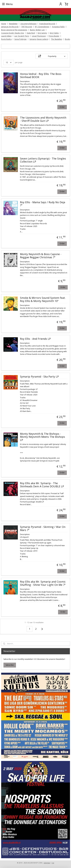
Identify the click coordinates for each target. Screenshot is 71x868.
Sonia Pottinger (21, 39)
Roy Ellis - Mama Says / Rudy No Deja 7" (43, 204)
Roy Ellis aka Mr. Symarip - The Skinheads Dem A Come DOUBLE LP (42, 485)
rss (53, 863)
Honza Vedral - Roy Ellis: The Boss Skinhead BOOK (41, 76)
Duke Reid (31, 33)
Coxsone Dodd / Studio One (13, 33)
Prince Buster (54, 36)
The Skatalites (57, 39)
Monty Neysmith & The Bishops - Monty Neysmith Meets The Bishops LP (42, 437)
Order (62, 107)
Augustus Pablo (58, 27)
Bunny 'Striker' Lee (37, 30)
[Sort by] (52, 56)
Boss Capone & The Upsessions (14, 30)
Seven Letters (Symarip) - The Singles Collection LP (43, 160)
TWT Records (27, 27)
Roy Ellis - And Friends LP (35, 339)
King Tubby (54, 33)
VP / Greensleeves (42, 27)
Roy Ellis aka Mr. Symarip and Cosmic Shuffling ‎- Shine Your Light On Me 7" (43, 583)
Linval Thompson (39, 36)
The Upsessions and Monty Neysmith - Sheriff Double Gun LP (43, 119)
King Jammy (42, 33)
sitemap (47, 863)
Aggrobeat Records (47, 24)
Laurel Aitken (6, 36)
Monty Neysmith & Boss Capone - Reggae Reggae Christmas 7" (41, 256)
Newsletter (13, 24)
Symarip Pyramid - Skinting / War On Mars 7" (43, 529)
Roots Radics (6, 39)
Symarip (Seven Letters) (39, 39)
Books (67, 39)
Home (4, 24)
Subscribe (10, 665)
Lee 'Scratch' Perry (22, 36)
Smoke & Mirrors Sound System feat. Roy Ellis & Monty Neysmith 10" (43, 300)
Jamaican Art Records (10, 27)
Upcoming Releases (28, 24)
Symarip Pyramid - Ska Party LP (39, 377)
